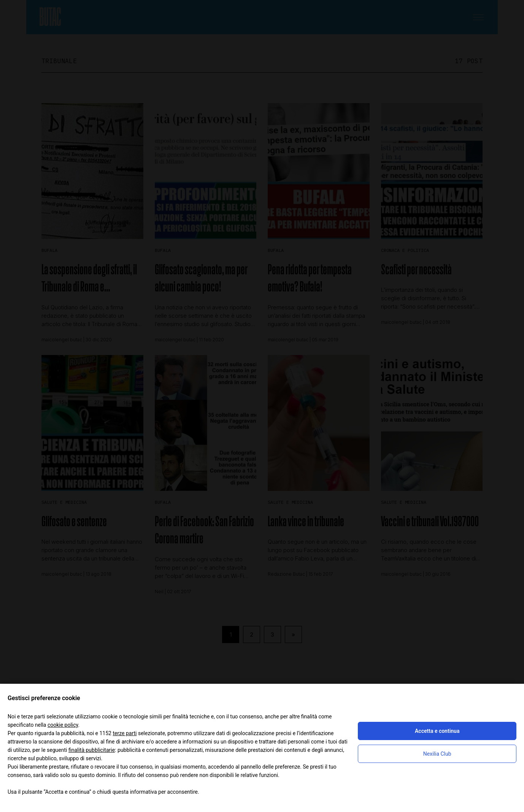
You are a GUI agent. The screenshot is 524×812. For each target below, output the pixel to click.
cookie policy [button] (63, 725)
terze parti (125, 733)
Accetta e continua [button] (437, 731)
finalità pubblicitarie (92, 750)
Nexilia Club (437, 754)
